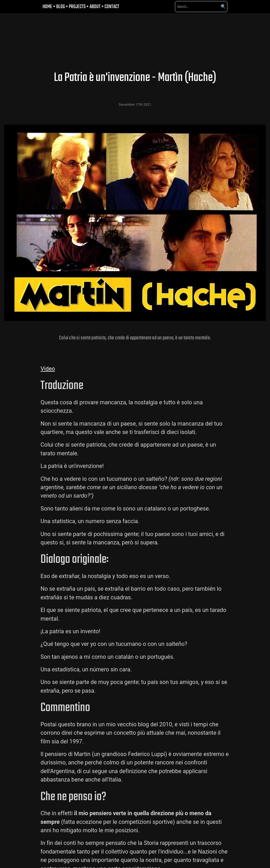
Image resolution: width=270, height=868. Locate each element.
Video (48, 369)
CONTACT (112, 6)
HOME (47, 6)
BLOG (61, 6)
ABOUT (95, 6)
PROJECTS (77, 6)
